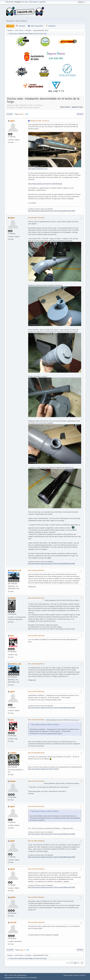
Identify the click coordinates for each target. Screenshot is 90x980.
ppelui (13, 897)
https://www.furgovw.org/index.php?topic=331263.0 (44, 769)
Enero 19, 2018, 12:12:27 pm (36, 664)
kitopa (13, 781)
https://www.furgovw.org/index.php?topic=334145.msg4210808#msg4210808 (51, 211)
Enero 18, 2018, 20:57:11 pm (36, 598)
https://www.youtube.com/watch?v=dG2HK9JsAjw (45, 184)
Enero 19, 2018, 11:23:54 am (36, 636)
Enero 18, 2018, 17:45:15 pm (36, 218)
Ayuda (65, 975)
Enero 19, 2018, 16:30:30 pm (36, 691)
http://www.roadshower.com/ (38, 169)
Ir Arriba (10, 950)
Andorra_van (16, 570)
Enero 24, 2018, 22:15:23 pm (36, 922)
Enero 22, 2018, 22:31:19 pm (36, 806)
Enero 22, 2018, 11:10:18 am (36, 781)
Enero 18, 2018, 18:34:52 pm (36, 570)
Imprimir (80, 114)
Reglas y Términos (73, 975)
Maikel (13, 598)
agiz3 (12, 121)
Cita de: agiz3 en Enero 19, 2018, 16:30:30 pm (45, 724)
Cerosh (13, 922)
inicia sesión (33, 2)
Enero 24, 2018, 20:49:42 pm (36, 897)
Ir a (68, 963)
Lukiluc (13, 753)
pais (12, 636)
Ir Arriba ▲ (82, 975)
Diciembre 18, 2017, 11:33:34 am (40, 121)
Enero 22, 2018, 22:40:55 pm (36, 869)
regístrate (42, 2)
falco (46, 30)
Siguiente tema (77, 107)
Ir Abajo (10, 114)
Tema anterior (65, 107)
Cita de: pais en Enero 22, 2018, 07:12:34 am (45, 811)
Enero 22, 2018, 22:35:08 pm (36, 841)
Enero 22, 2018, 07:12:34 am (36, 720)
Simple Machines (22, 975)
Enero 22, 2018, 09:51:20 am (36, 753)
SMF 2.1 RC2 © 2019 (10, 975)
